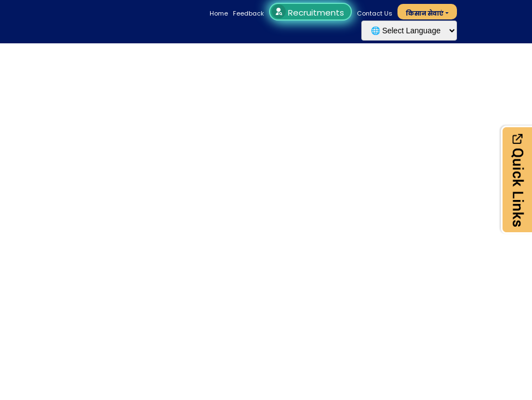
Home (219, 13)
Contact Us (375, 13)
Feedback (248, 13)
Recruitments (309, 12)
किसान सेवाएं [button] (425, 13)
